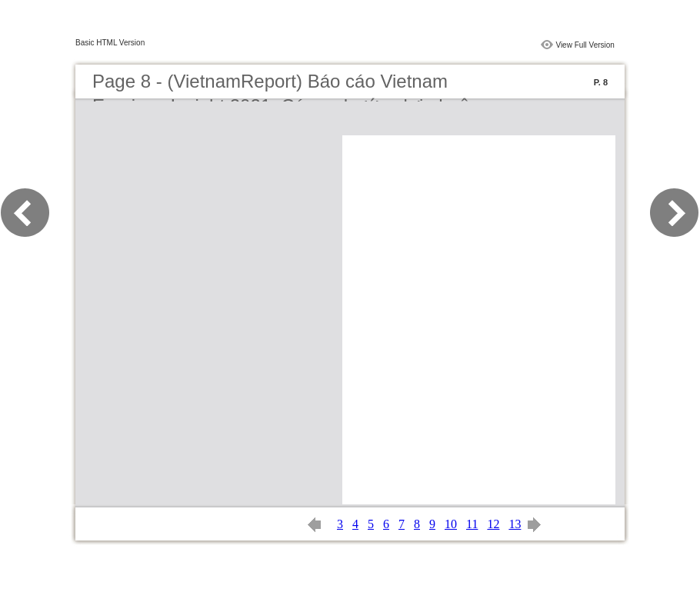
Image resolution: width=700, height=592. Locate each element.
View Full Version (585, 45)
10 (451, 524)
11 (472, 524)
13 (515, 524)
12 (493, 524)
